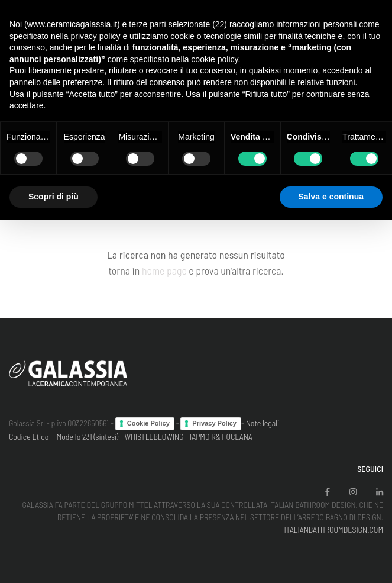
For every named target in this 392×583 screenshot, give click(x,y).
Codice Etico (29, 437)
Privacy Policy (214, 423)
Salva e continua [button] (331, 197)
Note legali (263, 423)
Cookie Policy (148, 423)
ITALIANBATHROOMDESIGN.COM (333, 529)
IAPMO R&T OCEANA (221, 437)
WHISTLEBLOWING (154, 437)
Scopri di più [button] (54, 197)
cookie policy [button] (214, 59)
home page (164, 270)
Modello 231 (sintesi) (88, 437)
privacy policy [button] (96, 36)
